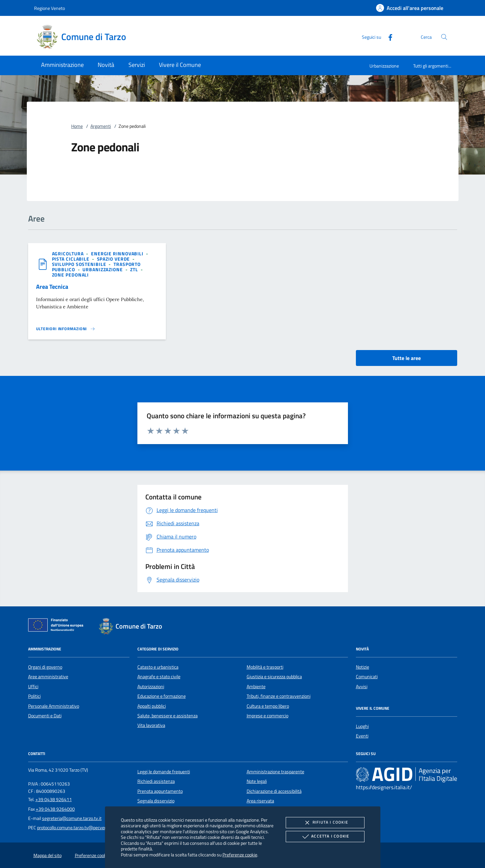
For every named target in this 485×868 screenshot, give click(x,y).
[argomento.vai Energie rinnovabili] (118, 254)
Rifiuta (325, 823)
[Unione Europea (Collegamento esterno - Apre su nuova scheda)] (58, 626)
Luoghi (362, 726)
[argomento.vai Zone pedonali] (71, 275)
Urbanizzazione (384, 66)
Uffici (33, 687)
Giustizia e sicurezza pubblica (274, 677)
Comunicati (367, 677)
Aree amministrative (48, 677)
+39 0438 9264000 (55, 809)
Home (77, 126)
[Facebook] (388, 37)
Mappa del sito (48, 855)
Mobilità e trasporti (265, 667)
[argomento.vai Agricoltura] (69, 254)
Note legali (257, 781)
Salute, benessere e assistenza (168, 716)
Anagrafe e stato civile (159, 677)
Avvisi (362, 687)
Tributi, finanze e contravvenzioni (279, 696)
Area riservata (260, 801)
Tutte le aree (407, 358)
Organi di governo (45, 667)
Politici (34, 696)
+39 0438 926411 (54, 799)
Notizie (363, 667)
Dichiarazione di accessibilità (274, 791)
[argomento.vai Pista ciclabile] (71, 259)
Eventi (362, 736)
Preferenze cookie (240, 855)
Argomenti (101, 126)
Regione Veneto (49, 8)
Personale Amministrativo (54, 706)
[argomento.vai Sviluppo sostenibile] (80, 264)
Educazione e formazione (162, 696)
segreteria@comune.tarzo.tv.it (72, 818)
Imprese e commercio (267, 716)
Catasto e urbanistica (158, 667)
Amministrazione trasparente (275, 772)
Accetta (325, 837)
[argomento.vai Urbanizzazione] (103, 269)
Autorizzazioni (151, 687)
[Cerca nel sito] (444, 37)
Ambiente (256, 687)
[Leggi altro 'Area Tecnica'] (66, 329)
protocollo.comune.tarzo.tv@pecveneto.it (77, 828)
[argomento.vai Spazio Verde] (114, 259)
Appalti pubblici (152, 706)
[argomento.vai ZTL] (135, 269)
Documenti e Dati (45, 716)
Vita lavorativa (151, 725)
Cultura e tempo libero (268, 706)
